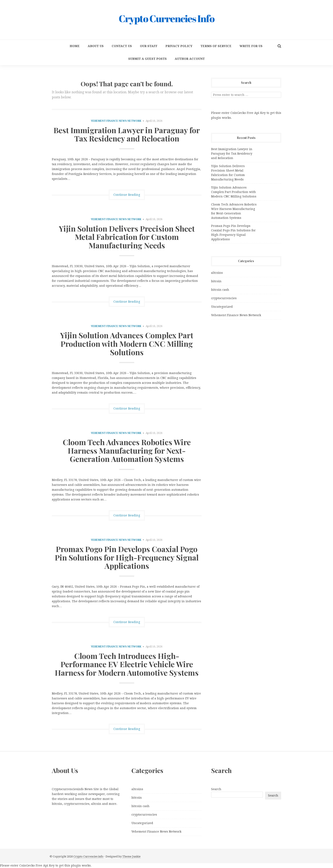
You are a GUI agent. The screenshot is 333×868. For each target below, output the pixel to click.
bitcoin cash (220, 290)
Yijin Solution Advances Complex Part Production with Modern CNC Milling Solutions (127, 343)
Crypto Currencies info (88, 856)
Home (75, 46)
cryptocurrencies (224, 298)
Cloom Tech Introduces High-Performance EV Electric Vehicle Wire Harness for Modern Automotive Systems (127, 664)
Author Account (190, 59)
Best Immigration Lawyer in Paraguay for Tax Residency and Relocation (127, 134)
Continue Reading (127, 195)
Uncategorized (222, 307)
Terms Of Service (216, 46)
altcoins (217, 273)
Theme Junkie (131, 856)
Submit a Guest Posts (147, 59)
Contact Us (122, 46)
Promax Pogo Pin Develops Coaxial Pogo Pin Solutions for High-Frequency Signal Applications (127, 557)
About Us (96, 46)
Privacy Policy (179, 46)
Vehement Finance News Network (116, 121)
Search (216, 789)
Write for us (251, 46)
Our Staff (149, 46)
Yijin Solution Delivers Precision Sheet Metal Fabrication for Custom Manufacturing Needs (127, 237)
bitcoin (216, 281)
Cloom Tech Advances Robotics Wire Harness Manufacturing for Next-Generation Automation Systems (127, 450)
